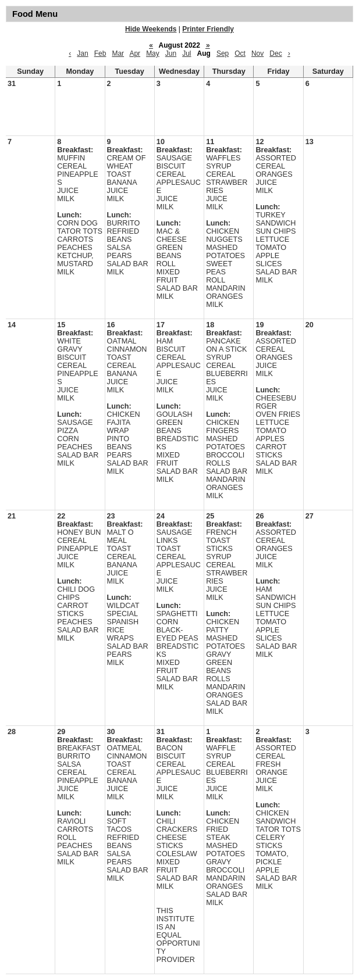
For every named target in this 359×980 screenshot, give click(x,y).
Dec (276, 53)
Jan (82, 53)
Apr (135, 53)
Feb (100, 53)
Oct (240, 53)
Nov (257, 53)
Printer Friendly (208, 29)
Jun (171, 53)
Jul (186, 53)
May (153, 53)
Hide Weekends (151, 29)
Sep (223, 53)
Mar (118, 53)
